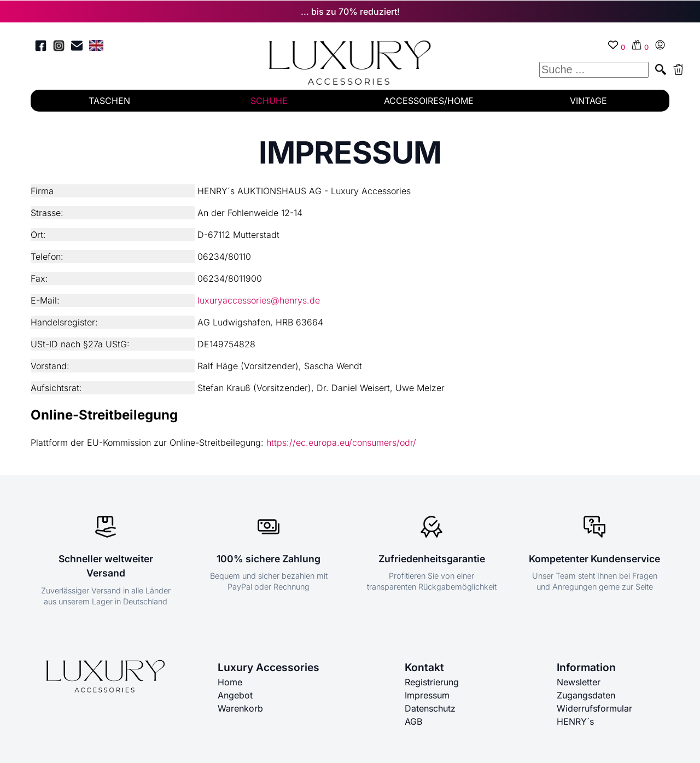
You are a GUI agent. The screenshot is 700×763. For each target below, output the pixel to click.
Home (230, 682)
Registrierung (432, 682)
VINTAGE (588, 101)
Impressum (427, 695)
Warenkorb (240, 708)
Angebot (235, 695)
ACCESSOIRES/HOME (429, 101)
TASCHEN (109, 101)
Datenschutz (430, 708)
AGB (413, 721)
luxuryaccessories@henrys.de (259, 300)
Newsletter (579, 682)
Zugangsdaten (586, 695)
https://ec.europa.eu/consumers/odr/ (341, 442)
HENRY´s (575, 721)
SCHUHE (269, 101)
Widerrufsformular (594, 708)
